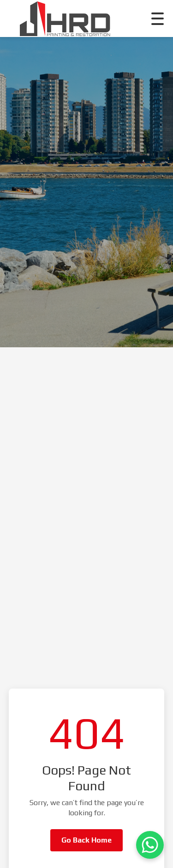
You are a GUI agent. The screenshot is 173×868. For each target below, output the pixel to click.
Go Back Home (86, 840)
